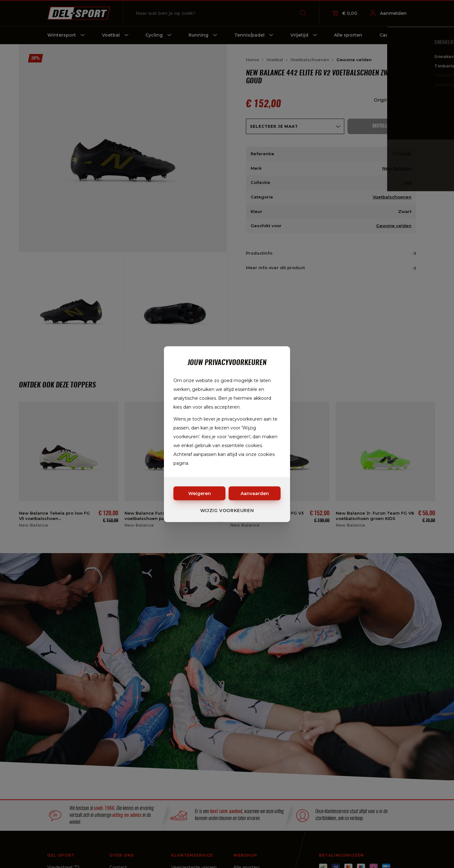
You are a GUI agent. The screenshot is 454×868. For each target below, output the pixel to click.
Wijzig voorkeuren (227, 510)
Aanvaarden (255, 493)
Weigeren (200, 493)
